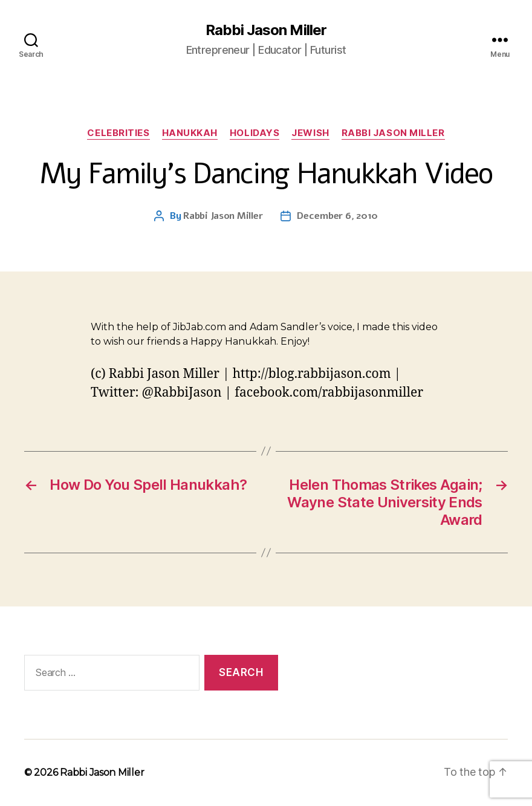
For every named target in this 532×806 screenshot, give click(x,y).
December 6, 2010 (337, 216)
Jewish (310, 133)
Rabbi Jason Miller (266, 30)
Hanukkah (190, 133)
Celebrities (118, 133)
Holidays (255, 133)
